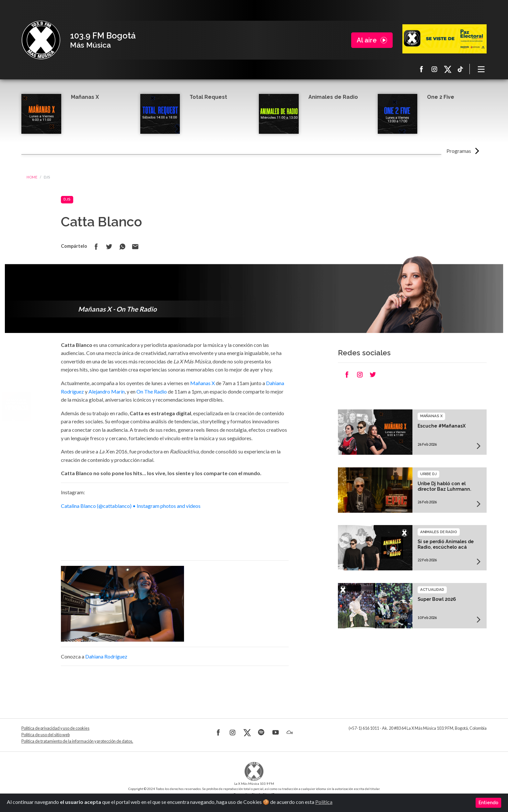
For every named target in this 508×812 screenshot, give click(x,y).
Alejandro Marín (107, 391)
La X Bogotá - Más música (41, 40)
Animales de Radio (333, 97)
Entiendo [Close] (488, 803)
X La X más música (447, 69)
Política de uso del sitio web (46, 735)
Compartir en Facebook (96, 246)
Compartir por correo (135, 246)
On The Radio (152, 391)
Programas (459, 151)
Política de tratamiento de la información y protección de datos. (77, 741)
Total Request (208, 97)
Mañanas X (85, 97)
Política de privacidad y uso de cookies (55, 728)
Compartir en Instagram (360, 374)
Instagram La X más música (434, 69)
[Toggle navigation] (481, 69)
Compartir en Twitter (109, 246)
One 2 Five (441, 97)
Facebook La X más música (421, 69)
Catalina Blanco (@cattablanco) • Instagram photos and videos (131, 506)
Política (324, 802)
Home (32, 177)
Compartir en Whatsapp (122, 246)
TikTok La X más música (460, 69)
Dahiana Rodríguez (106, 656)
